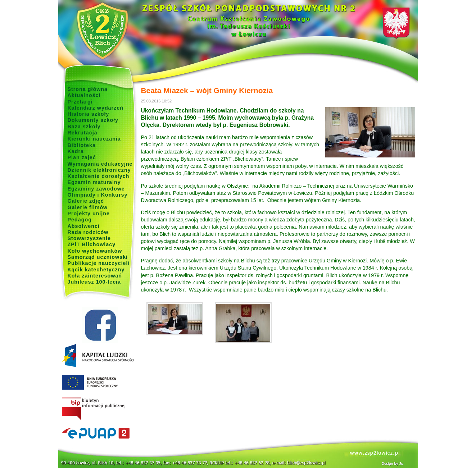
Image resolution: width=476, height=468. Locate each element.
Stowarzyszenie (89, 238)
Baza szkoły (84, 127)
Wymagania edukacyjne (100, 164)
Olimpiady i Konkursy (98, 195)
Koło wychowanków (95, 251)
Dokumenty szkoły (93, 120)
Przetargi (80, 102)
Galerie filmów (88, 207)
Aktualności (84, 95)
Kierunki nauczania (94, 139)
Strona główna (88, 89)
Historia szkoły (89, 114)
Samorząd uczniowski (98, 257)
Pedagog (80, 220)
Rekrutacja (83, 133)
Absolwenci (84, 226)
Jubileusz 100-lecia (94, 282)
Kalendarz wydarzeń (96, 108)
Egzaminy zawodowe (96, 189)
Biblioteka (82, 145)
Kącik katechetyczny (96, 270)
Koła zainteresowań (95, 276)
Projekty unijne (89, 214)
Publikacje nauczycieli (99, 263)
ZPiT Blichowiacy (92, 244)
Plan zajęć (82, 157)
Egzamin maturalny (94, 182)
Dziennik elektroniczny (99, 170)
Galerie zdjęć (86, 201)
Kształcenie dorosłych (99, 176)
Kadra (76, 151)
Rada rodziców (88, 232)
